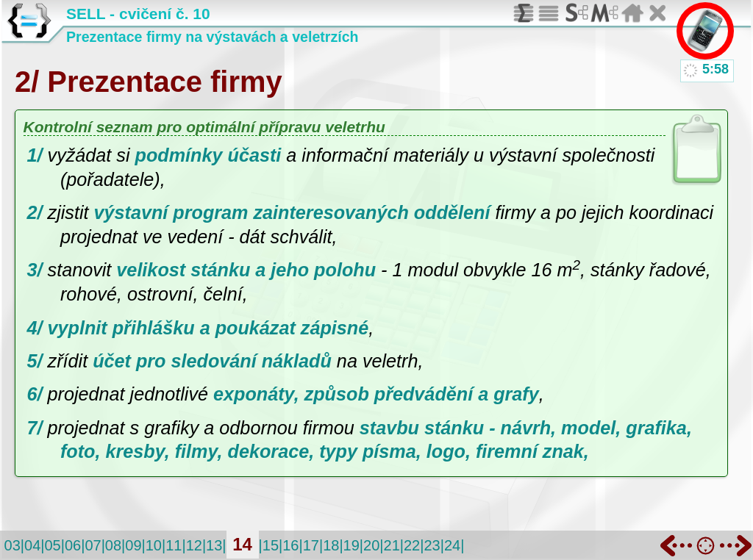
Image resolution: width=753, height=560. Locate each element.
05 (52, 545)
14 (242, 544)
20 (371, 545)
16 (290, 545)
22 (412, 545)
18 (331, 545)
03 (13, 545)
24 (452, 545)
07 (93, 545)
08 (113, 545)
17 (311, 545)
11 (174, 545)
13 (214, 545)
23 (432, 545)
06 (73, 545)
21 (392, 545)
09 (133, 545)
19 (351, 545)
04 (32, 545)
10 (154, 545)
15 (271, 545)
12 (194, 545)
